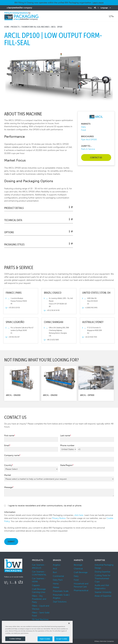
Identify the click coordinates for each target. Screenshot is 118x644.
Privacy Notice (59, 518)
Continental (58, 576)
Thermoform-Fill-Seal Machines (35, 27)
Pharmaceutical (81, 590)
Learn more (98, 3)
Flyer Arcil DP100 (89, 140)
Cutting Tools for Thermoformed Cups (103, 578)
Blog (90, 8)
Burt (55, 572)
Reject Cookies (45, 639)
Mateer (56, 587)
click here (79, 515)
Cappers (36, 585)
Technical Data (39, 220)
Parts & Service (88, 149)
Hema (56, 584)
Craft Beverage (81, 572)
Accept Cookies (62, 639)
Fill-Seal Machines (40, 619)
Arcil (55, 569)
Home (7, 27)
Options (39, 232)
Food (84, 130)
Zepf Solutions (60, 602)
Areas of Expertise (103, 596)
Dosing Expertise (102, 572)
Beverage (78, 565)
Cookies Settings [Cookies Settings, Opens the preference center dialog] (15, 639)
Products (15, 27)
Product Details (39, 208)
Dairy (83, 127)
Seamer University (103, 592)
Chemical (78, 569)
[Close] (69, 623)
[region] (37, 632)
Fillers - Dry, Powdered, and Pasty (39, 599)
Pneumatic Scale (61, 591)
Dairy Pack (58, 580)
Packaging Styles (39, 244)
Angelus (57, 565)
